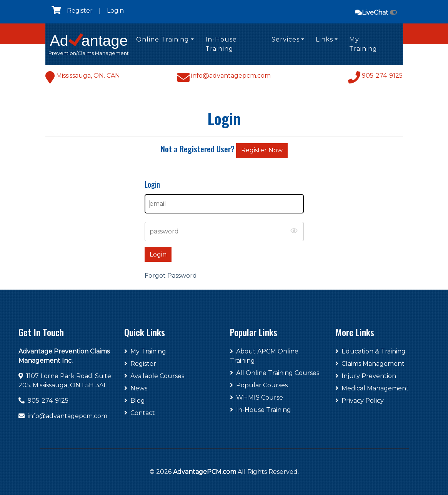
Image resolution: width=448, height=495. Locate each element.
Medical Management (372, 388)
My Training (363, 44)
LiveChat (376, 12)
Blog (135, 401)
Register (80, 11)
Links (324, 39)
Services (286, 39)
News (136, 388)
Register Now (262, 150)
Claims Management (370, 364)
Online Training (163, 39)
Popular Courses (259, 385)
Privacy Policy (360, 401)
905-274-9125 (48, 401)
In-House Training (221, 44)
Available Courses (154, 376)
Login (115, 11)
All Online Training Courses (275, 373)
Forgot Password (171, 276)
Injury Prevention (366, 376)
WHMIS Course (256, 397)
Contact (140, 413)
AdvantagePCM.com (205, 472)
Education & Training (371, 351)
